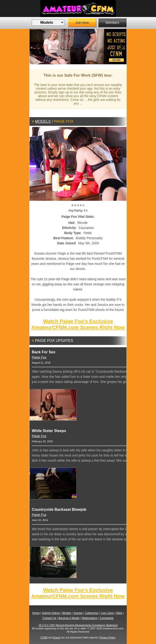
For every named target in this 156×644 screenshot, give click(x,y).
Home (36, 613)
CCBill (44, 637)
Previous (36, 47)
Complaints (107, 618)
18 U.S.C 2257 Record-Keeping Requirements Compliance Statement (78, 625)
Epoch (57, 637)
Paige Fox (39, 357)
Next (120, 47)
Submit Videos (51, 613)
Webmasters (89, 618)
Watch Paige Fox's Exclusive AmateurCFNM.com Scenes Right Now (78, 324)
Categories (92, 613)
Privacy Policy (107, 637)
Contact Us (49, 618)
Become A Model (69, 618)
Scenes (78, 613)
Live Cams (107, 613)
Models (43, 121)
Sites (119, 613)
